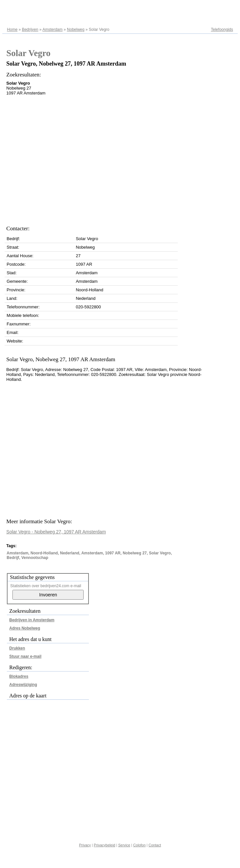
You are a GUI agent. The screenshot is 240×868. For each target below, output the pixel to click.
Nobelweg (76, 30)
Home (12, 30)
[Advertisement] (63, 159)
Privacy (85, 845)
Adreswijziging (23, 685)
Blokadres (19, 676)
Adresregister (221, 7)
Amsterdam (52, 30)
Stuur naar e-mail (25, 656)
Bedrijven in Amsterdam (32, 620)
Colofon (139, 845)
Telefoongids (222, 30)
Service (124, 845)
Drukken (17, 648)
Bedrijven (30, 30)
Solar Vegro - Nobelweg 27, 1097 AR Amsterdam (56, 532)
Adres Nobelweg (25, 628)
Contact (155, 845)
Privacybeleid (104, 845)
